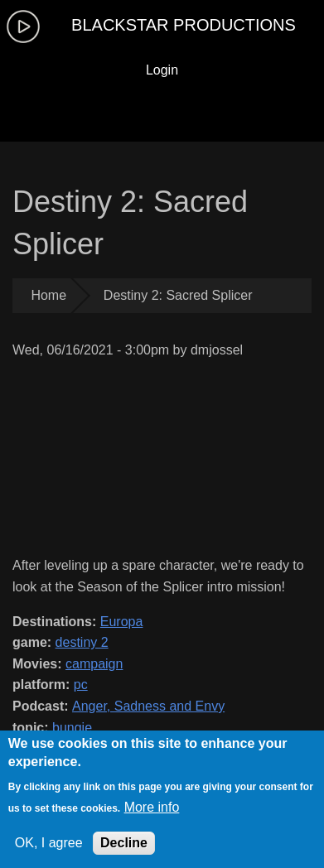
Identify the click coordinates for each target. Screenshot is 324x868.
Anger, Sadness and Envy (148, 706)
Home (48, 295)
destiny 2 (82, 642)
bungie (72, 728)
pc (81, 685)
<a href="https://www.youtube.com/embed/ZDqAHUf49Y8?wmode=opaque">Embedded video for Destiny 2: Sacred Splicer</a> (162, 458)
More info (152, 807)
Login (162, 70)
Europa (122, 622)
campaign (94, 664)
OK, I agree (49, 843)
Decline (124, 843)
